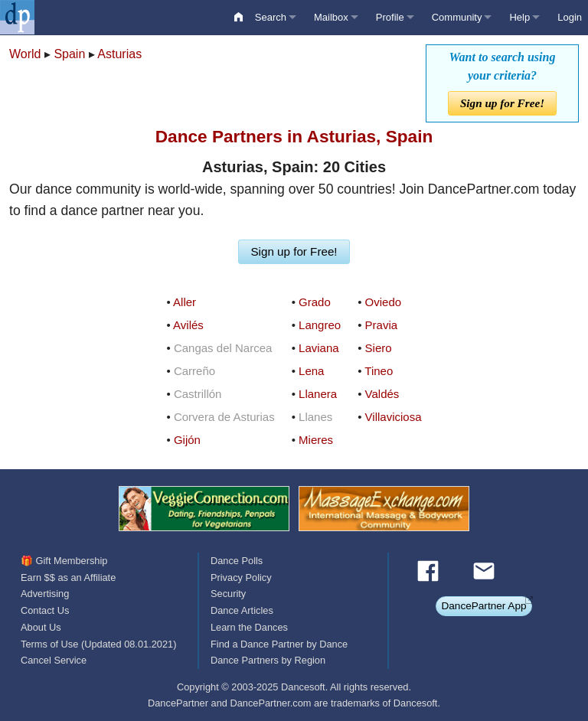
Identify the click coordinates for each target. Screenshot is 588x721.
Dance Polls (237, 561)
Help (519, 17)
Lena (311, 371)
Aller (185, 302)
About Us (41, 627)
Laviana (319, 348)
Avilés (188, 325)
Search (271, 17)
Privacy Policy (241, 577)
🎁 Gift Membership (64, 561)
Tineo (379, 371)
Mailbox (331, 17)
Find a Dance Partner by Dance (279, 644)
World (25, 54)
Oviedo (384, 302)
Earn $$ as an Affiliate (68, 577)
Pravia (382, 325)
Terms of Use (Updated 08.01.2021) (98, 644)
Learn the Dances (249, 627)
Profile (390, 17)
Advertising (45, 594)
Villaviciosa (394, 417)
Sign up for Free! (502, 103)
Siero (379, 348)
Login (570, 17)
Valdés (382, 394)
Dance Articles (242, 610)
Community (457, 17)
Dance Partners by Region (268, 660)
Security (228, 594)
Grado (315, 302)
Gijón (187, 440)
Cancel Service (54, 660)
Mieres (316, 440)
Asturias (119, 54)
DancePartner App (483, 606)
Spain (69, 54)
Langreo (320, 325)
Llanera (318, 394)
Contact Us (45, 610)
